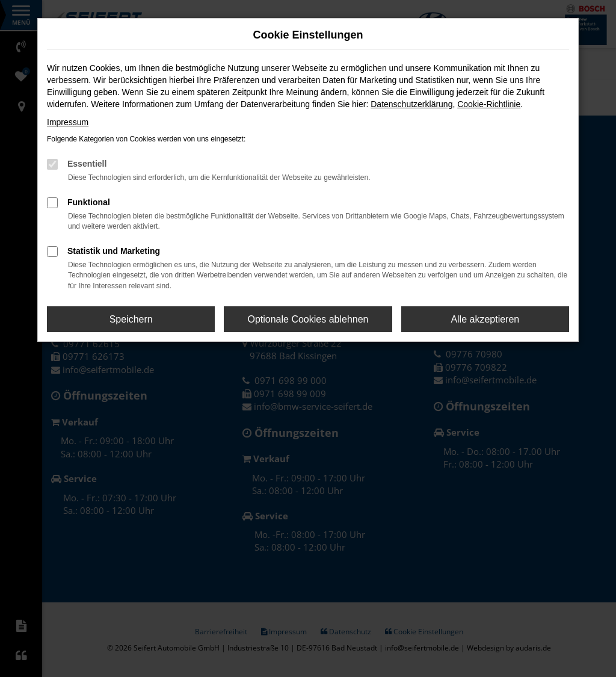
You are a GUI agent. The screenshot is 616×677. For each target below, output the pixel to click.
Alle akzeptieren (485, 319)
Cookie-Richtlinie (489, 104)
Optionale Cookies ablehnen (308, 319)
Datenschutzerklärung (411, 104)
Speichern (131, 319)
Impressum (68, 122)
